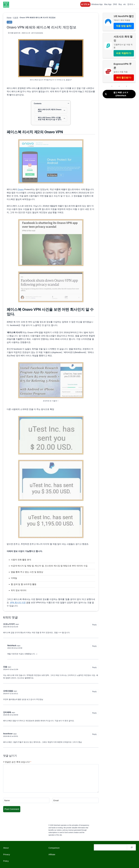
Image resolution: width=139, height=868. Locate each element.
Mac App (108, 4)
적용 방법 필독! (124, 26)
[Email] (76, 800)
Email (56, 800)
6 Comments (38, 33)
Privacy (7, 854)
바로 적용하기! (124, 53)
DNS (115, 4)
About (6, 848)
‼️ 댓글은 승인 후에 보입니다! (17, 762)
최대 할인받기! (124, 78)
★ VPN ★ (85, 4)
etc (125, 4)
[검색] (132, 847)
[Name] (26, 800)
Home (9, 17)
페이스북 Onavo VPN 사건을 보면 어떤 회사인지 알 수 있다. (50, 118)
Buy (120, 4)
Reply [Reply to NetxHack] (94, 646)
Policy (6, 861)
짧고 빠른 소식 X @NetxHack (116, 94)
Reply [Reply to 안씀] (94, 667)
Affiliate (52, 854)
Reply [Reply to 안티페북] (94, 713)
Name (7, 800)
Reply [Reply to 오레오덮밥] (94, 691)
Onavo (21, 189)
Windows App (97, 4)
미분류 (16, 17)
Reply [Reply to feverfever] (94, 734)
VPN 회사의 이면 (18, 603)
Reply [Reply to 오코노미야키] (94, 625)
